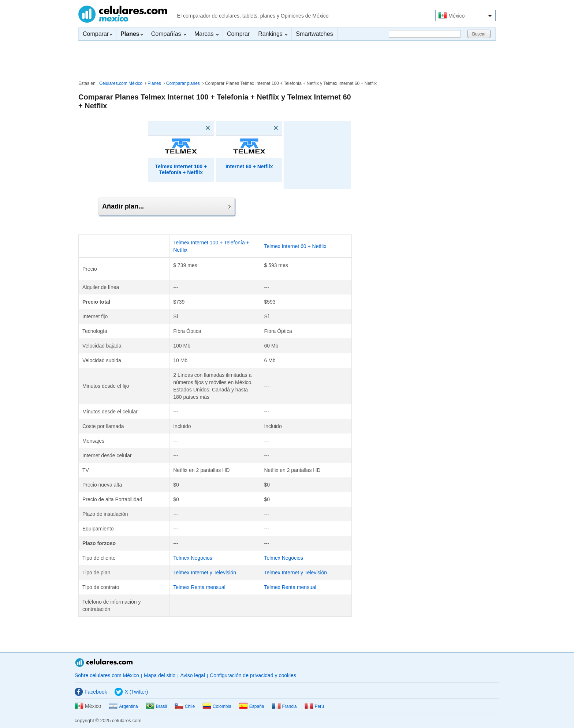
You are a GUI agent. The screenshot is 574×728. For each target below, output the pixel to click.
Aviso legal (193, 675)
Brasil (156, 706)
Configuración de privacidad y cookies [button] (253, 675)
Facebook (91, 692)
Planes (154, 83)
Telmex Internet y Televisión (205, 573)
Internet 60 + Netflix (249, 166)
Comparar (97, 34)
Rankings (273, 34)
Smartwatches (314, 34)
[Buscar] (425, 34)
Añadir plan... (166, 206)
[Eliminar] (197, 128)
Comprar (238, 34)
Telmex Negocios (193, 558)
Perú (314, 706)
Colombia (217, 706)
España (252, 706)
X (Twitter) (131, 692)
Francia (284, 706)
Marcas (206, 34)
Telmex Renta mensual (199, 587)
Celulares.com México (123, 14)
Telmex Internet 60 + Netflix (295, 246)
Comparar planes (183, 83)
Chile (185, 706)
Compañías (169, 34)
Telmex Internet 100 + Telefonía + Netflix (181, 170)
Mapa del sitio (160, 675)
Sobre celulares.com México (107, 675)
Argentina (123, 706)
